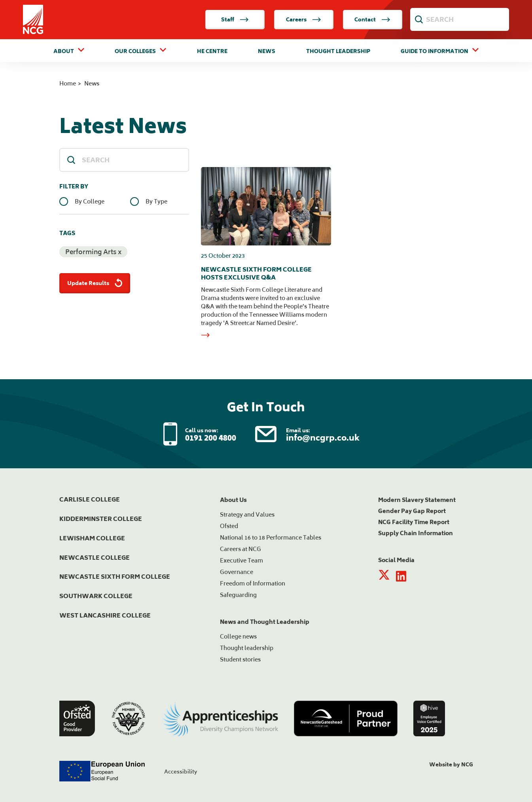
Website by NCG (451, 765)
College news (238, 636)
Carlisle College (90, 499)
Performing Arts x (93, 252)
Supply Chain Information (416, 533)
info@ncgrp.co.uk (323, 438)
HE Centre (212, 51)
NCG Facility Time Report (414, 522)
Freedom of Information (253, 583)
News (267, 51)
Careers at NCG (240, 549)
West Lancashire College (105, 615)
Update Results (96, 283)
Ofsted (229, 526)
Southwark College (96, 596)
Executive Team (241, 560)
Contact (372, 20)
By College (90, 201)
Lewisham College (92, 538)
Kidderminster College (101, 519)
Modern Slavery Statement (417, 500)
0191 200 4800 (211, 438)
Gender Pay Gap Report (412, 511)
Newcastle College (95, 558)
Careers (304, 20)
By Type (156, 201)
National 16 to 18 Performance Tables (271, 537)
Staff (235, 20)
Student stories (240, 659)
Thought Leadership (338, 51)
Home (68, 83)
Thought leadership (247, 648)
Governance (237, 572)
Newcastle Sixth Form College (115, 577)
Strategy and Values (247, 514)
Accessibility (181, 772)
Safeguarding (238, 595)
